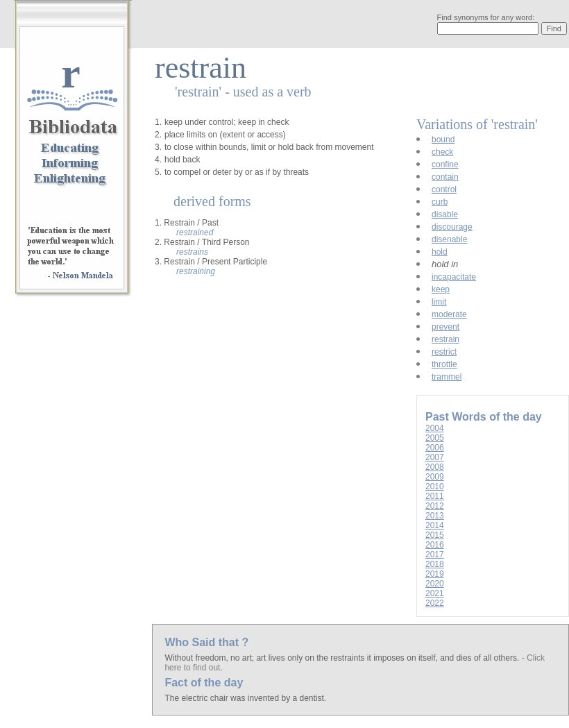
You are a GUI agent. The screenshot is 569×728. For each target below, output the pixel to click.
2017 (435, 555)
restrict (444, 352)
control (444, 189)
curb (440, 202)
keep (441, 289)
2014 (435, 525)
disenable (449, 239)
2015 (435, 535)
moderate (449, 314)
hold (440, 252)
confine (445, 164)
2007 (435, 457)
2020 (435, 584)
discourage (452, 227)
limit (439, 302)
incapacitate (454, 277)
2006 (435, 448)
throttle (444, 364)
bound (443, 139)
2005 (435, 438)
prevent (445, 327)
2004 (435, 428)
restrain (445, 339)
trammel (447, 377)
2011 (435, 496)
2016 (435, 545)
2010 (435, 486)
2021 (435, 593)
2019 (435, 574)
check (442, 152)
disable (445, 214)
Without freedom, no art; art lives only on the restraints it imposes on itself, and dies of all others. (343, 658)
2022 (435, 603)
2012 (435, 506)
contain (445, 177)
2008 (435, 467)
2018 (435, 564)
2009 (435, 477)
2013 (435, 516)
